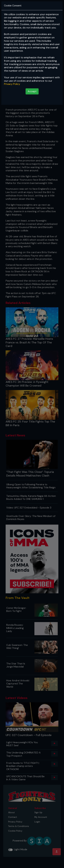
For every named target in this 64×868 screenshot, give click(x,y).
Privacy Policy (12, 84)
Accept (32, 91)
